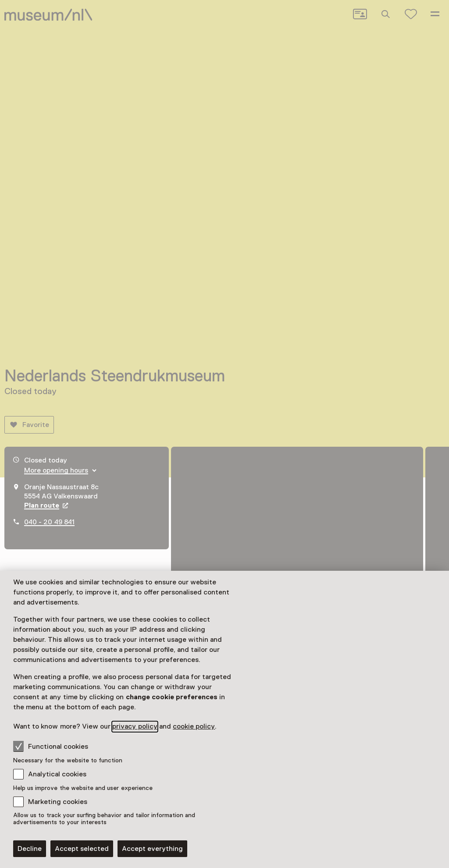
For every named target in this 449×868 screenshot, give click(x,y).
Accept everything (152, 849)
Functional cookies (51, 746)
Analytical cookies (57, 774)
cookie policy (194, 726)
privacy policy (135, 726)
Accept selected (82, 849)
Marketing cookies (58, 802)
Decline (30, 849)
